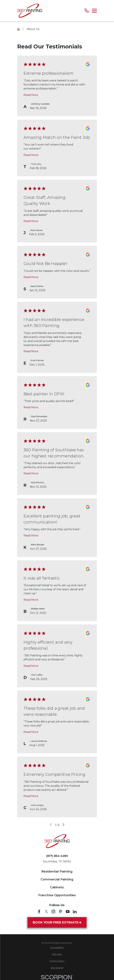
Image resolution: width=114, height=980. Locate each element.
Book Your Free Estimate (57, 922)
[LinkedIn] (75, 912)
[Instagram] (53, 912)
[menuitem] (57, 948)
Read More (31, 95)
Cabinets (57, 887)
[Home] (30, 11)
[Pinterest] (60, 912)
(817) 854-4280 (57, 856)
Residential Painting (57, 872)
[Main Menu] (94, 11)
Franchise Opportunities (57, 895)
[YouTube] (68, 912)
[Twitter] (46, 912)
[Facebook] (39, 912)
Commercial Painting (57, 879)
